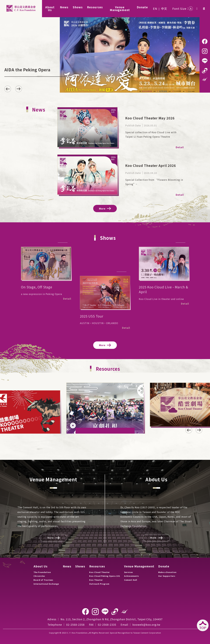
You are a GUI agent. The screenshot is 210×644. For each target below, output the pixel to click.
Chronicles (39, 576)
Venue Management (139, 566)
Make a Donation (167, 572)
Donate (164, 566)
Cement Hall (131, 580)
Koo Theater (96, 580)
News (67, 566)
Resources (97, 566)
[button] (19, 89)
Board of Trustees (43, 580)
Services (129, 572)
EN (155, 9)
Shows (80, 566)
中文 (164, 9)
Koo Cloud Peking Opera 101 (105, 576)
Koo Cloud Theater (100, 572)
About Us (41, 566)
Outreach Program (99, 584)
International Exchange (46, 584)
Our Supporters (167, 576)
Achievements (132, 576)
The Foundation (42, 572)
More (105, 209)
